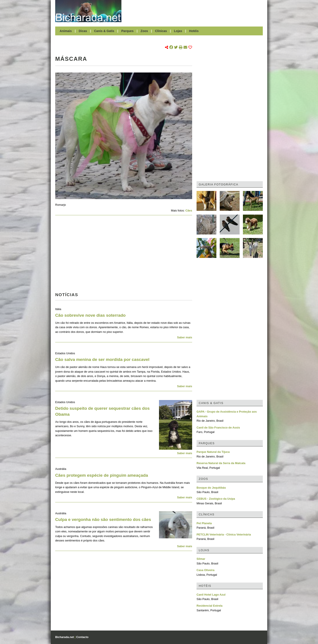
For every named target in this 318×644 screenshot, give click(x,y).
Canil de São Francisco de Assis (218, 428)
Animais (66, 31)
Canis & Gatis (104, 31)
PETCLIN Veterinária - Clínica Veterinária (224, 534)
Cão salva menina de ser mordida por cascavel (102, 359)
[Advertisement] (194, 11)
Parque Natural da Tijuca (213, 452)
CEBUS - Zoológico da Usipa (216, 499)
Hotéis (194, 31)
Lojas (178, 31)
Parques (127, 31)
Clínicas (161, 31)
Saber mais (185, 337)
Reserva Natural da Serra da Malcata (221, 463)
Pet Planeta (204, 523)
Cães (189, 211)
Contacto (82, 637)
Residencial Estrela (209, 606)
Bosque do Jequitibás (211, 488)
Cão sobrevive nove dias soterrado (90, 315)
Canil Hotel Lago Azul (211, 595)
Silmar (201, 559)
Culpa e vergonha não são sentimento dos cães (103, 519)
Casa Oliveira (205, 570)
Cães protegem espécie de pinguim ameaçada (102, 475)
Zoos (144, 31)
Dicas (83, 31)
